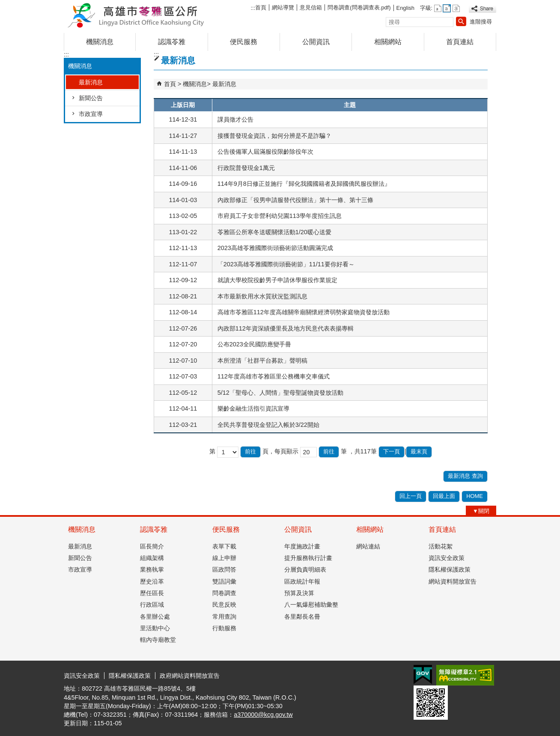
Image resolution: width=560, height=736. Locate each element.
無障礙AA (465, 675)
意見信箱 (311, 7)
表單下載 (224, 546)
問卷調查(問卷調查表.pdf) (359, 7)
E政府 (423, 675)
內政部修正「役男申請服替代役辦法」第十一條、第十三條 (295, 200)
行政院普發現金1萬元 (246, 168)
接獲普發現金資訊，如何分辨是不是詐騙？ (274, 136)
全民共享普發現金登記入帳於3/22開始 (268, 425)
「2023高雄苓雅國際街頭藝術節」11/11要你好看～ (286, 264)
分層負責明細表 (305, 569)
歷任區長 (152, 593)
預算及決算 (299, 593)
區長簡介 (152, 546)
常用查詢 (224, 617)
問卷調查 (224, 593)
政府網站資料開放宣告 (190, 676)
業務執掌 (152, 569)
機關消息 (100, 42)
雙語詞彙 (224, 581)
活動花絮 (441, 546)
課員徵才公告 (235, 119)
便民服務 (244, 42)
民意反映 (224, 605)
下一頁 (392, 451)
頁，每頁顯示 (280, 451)
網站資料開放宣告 (453, 581)
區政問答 (224, 569)
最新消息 (91, 82)
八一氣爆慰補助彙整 (311, 605)
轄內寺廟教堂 (158, 640)
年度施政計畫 (302, 546)
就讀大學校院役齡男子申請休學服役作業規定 (277, 280)
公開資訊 (316, 42)
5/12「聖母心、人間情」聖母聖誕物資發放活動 (280, 393)
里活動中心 (155, 628)
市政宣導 (91, 114)
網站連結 (368, 546)
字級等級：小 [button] (438, 8)
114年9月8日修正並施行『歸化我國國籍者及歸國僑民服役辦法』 (304, 184)
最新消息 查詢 (465, 476)
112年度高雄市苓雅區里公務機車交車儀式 (274, 376)
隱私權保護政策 (450, 569)
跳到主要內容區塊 (4, 4)
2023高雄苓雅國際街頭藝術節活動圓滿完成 (275, 248)
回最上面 (444, 496)
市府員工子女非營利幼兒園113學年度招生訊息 (280, 216)
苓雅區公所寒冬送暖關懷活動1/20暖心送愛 (274, 232)
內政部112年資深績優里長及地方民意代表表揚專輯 (286, 328)
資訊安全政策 (447, 558)
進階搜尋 (481, 22)
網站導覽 (283, 7)
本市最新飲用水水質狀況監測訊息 (262, 296)
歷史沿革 (152, 581)
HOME (475, 496)
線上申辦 (224, 558)
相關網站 (388, 42)
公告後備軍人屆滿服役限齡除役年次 (265, 152)
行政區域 (152, 605)
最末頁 (419, 451)
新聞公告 (91, 98)
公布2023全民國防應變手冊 (254, 344)
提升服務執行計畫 (308, 558)
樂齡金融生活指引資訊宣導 (253, 408)
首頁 (261, 7)
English (405, 8)
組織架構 (152, 558)
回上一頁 (411, 496)
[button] (461, 21)
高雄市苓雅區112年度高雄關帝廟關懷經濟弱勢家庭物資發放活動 (304, 312)
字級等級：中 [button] (447, 8)
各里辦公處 (155, 617)
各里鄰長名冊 (302, 617)
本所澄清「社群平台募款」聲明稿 (262, 361)
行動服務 (224, 628)
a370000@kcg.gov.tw (263, 715)
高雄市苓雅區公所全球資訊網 (136, 14)
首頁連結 (460, 42)
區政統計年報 (302, 581)
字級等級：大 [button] (456, 8)
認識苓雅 (172, 42)
